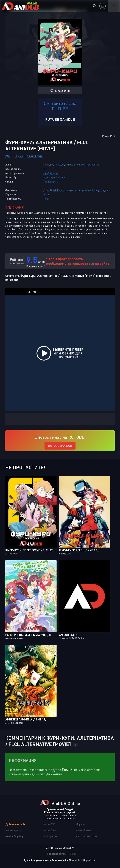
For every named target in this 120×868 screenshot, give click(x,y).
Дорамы (80, 824)
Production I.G (51, 182)
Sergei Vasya (84, 190)
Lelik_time (63, 190)
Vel (54, 190)
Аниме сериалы (14, 830)
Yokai (46, 199)
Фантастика (92, 164)
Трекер (73, 854)
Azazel (73, 190)
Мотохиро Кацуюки (54, 177)
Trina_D (48, 190)
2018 (8, 156)
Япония (19, 156)
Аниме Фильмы (35, 156)
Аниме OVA (49, 824)
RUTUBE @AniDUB (60, 119)
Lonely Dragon (100, 190)
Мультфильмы (51, 836)
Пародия (59, 164)
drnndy (47, 194)
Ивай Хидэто (51, 173)
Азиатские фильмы (86, 836)
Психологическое (75, 164)
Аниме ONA (50, 830)
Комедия (48, 164)
